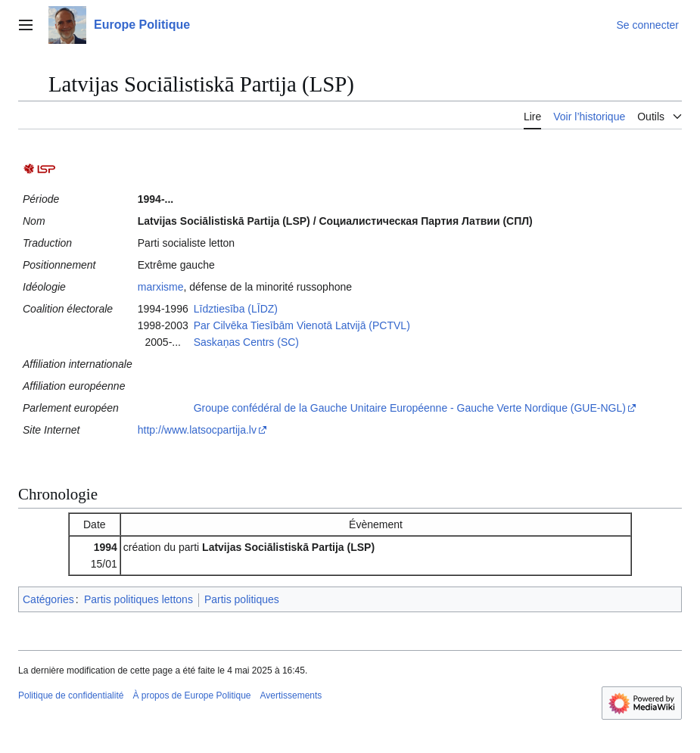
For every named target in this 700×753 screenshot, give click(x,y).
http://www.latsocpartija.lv (197, 430)
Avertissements (291, 695)
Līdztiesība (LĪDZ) (236, 309)
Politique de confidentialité (71, 695)
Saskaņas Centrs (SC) (246, 342)
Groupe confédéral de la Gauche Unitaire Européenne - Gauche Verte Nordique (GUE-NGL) (410, 408)
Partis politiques (242, 599)
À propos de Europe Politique (191, 695)
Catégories (48, 599)
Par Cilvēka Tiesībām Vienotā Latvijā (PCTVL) (302, 325)
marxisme (161, 287)
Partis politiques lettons (138, 599)
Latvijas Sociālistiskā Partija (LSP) (288, 547)
